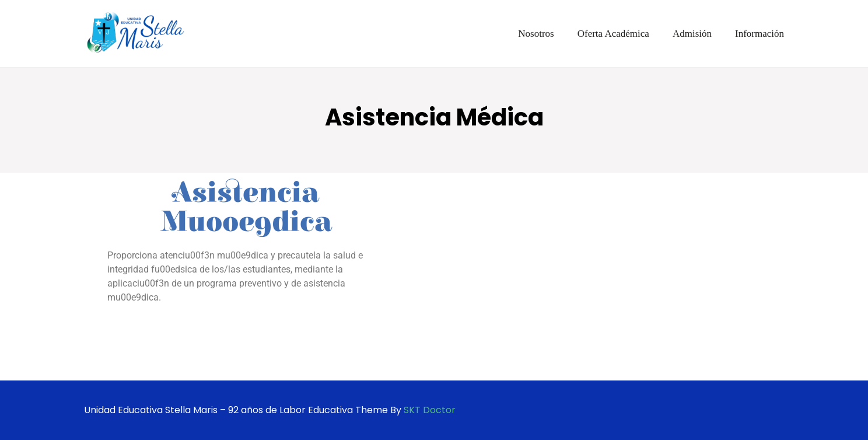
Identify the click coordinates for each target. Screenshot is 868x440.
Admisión (692, 34)
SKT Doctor (430, 410)
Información (759, 34)
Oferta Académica (613, 34)
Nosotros (536, 34)
